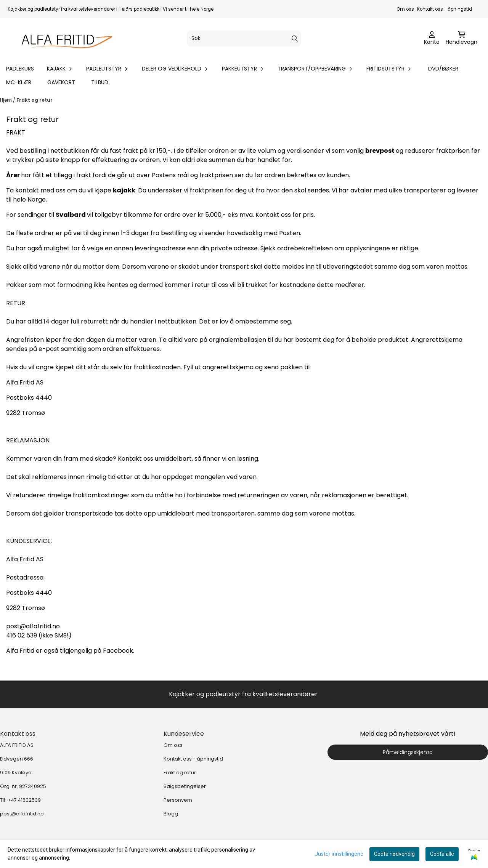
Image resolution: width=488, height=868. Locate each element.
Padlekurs (20, 69)
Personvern (178, 800)
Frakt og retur (35, 100)
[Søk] (244, 38)
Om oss (405, 9)
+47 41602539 (24, 800)
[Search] (295, 38)
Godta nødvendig (394, 854)
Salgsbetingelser (185, 786)
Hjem (6, 100)
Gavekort (61, 82)
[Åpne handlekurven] (462, 38)
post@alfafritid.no (22, 814)
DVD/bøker (443, 69)
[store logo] (63, 38)
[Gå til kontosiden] (432, 38)
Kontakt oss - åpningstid (445, 9)
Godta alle (442, 854)
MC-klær (19, 82)
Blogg (171, 814)
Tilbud (100, 82)
